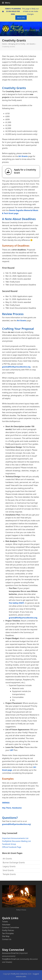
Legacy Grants (9, 866)
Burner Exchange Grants (14, 863)
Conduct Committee (11, 927)
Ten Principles (8, 933)
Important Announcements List (15, 838)
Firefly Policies (8, 930)
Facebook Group (9, 844)
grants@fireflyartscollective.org (16, 367)
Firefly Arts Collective (19, 974)
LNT (11, 750)
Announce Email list (10, 953)
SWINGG (6, 803)
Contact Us (7, 939)
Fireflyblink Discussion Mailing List (16, 841)
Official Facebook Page (12, 847)
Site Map (6, 936)
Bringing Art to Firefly (17, 44)
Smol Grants (8, 870)
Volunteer (6, 925)
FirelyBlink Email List (11, 959)
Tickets (5, 922)
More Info (21, 18)
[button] (6, 3)
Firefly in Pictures (21, 910)
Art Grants (31, 44)
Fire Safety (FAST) (17, 603)
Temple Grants (9, 874)
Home (4, 44)
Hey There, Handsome (12, 808)
